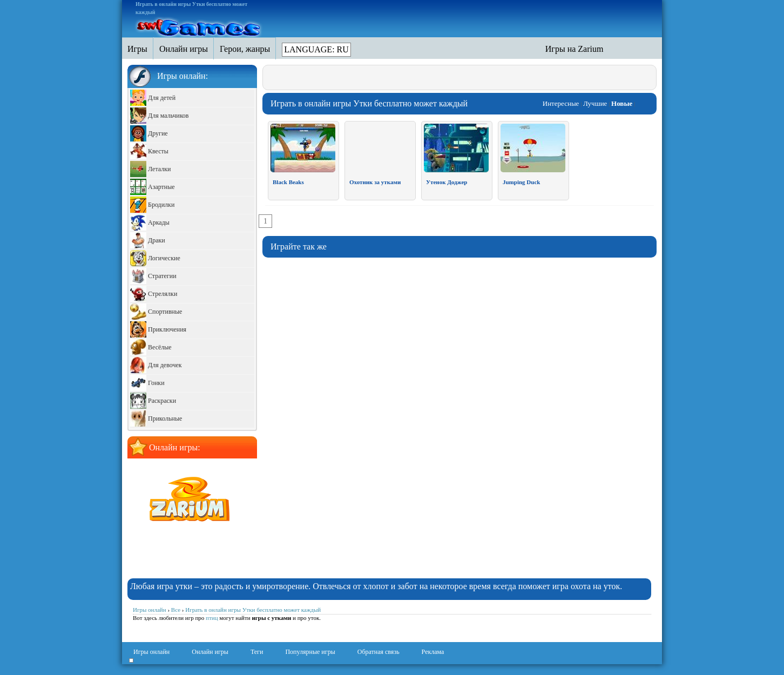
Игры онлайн (151, 652)
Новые (622, 103)
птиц (212, 618)
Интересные (561, 103)
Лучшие (595, 103)
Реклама (433, 652)
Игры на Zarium (575, 49)
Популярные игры (310, 652)
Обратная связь (379, 652)
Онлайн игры (210, 652)
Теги (257, 652)
